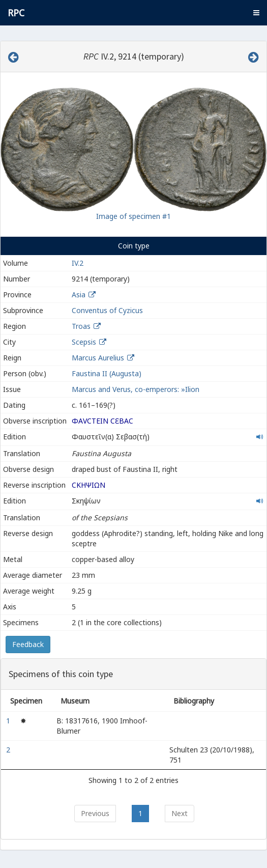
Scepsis (84, 342)
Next (180, 813)
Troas (81, 326)
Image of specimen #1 (133, 216)
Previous (95, 813)
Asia (79, 295)
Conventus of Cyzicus (107, 310)
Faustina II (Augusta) (107, 373)
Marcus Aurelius (98, 358)
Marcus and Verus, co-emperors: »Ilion (136, 389)
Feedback (28, 644)
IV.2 (78, 263)
